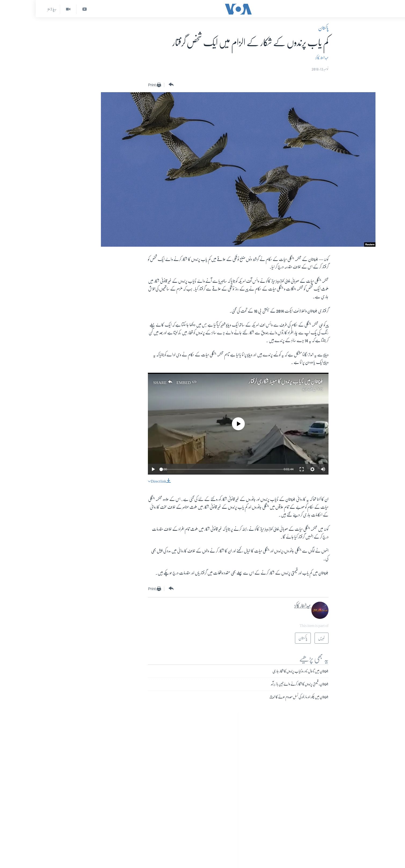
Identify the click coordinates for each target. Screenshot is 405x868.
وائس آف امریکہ (275, 389)
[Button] (135, 85)
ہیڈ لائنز (16, 9)
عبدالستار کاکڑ (286, 58)
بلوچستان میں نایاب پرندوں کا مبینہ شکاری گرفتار (250, 381)
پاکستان (288, 28)
